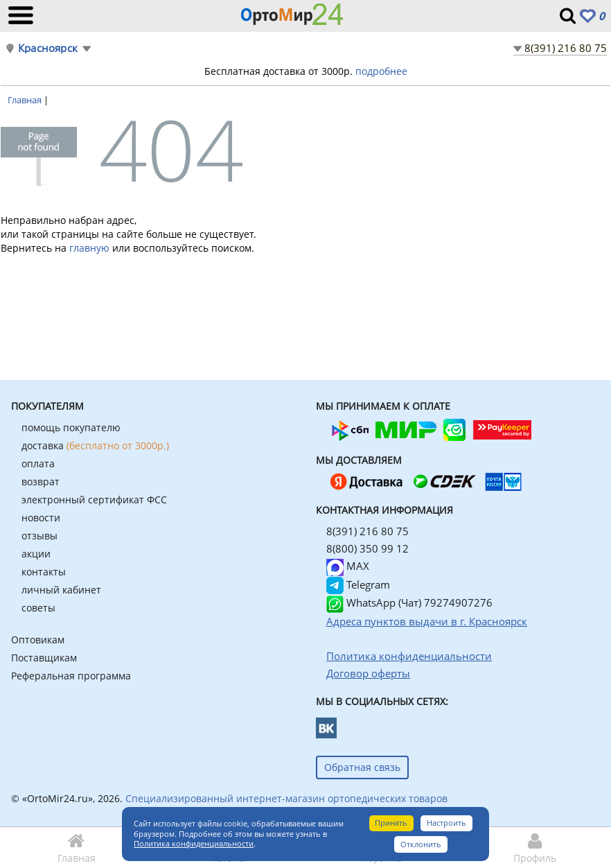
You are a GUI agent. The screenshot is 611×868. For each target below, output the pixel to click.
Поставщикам (44, 658)
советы (38, 608)
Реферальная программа (71, 676)
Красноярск (48, 48)
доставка (95, 445)
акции (36, 554)
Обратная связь (362, 767)
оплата (38, 463)
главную (89, 248)
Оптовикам (38, 640)
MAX (348, 566)
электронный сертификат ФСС (94, 500)
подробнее (381, 71)
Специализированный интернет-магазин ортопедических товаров (286, 798)
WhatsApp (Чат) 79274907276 (409, 602)
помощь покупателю (71, 427)
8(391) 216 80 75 (566, 48)
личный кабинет (61, 590)
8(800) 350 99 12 (368, 548)
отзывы (39, 536)
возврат (41, 481)
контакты (44, 572)
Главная (26, 100)
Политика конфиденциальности (194, 843)
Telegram (358, 584)
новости (41, 518)
